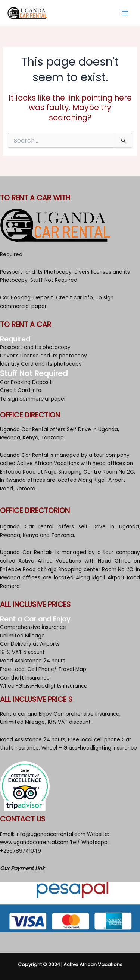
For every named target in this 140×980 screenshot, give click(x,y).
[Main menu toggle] (125, 13)
